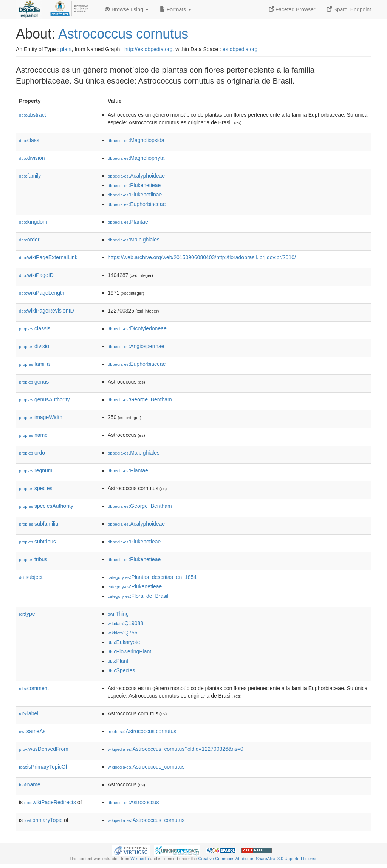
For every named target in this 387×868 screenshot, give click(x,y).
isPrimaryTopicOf (43, 767)
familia (34, 364)
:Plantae (128, 222)
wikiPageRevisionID (46, 311)
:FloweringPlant (129, 651)
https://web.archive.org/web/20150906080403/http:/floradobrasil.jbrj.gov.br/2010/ (202, 257)
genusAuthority (44, 399)
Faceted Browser (292, 9)
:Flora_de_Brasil (138, 596)
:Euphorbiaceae (137, 204)
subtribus (37, 542)
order (29, 240)
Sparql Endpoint (349, 9)
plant (66, 49)
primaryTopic (43, 820)
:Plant (118, 661)
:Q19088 (125, 623)
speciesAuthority (46, 506)
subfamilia (39, 524)
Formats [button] (176, 9)
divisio (34, 346)
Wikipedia (140, 859)
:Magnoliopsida (136, 140)
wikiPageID (36, 275)
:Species (121, 670)
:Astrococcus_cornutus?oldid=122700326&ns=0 (176, 749)
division (32, 158)
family (30, 176)
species (36, 488)
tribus (33, 559)
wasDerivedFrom (44, 749)
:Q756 (123, 633)
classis (35, 328)
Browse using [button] (127, 9)
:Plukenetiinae (135, 195)
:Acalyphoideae (136, 176)
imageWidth (41, 417)
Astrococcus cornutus (123, 34)
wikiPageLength (42, 293)
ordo (32, 453)
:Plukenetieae (134, 185)
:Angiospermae (136, 346)
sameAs (32, 731)
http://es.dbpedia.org (149, 49)
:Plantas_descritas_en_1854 (152, 577)
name (33, 435)
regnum (36, 470)
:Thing (118, 614)
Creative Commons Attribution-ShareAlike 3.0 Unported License (258, 859)
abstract (33, 115)
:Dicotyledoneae (137, 328)
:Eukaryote (124, 642)
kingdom (33, 222)
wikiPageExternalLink (48, 257)
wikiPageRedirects (50, 802)
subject (31, 577)
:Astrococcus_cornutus (146, 767)
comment (34, 688)
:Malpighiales (134, 240)
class (29, 140)
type (27, 614)
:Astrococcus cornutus (142, 731)
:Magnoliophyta (136, 158)
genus (34, 382)
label (29, 713)
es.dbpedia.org (240, 49)
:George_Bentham (140, 399)
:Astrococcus (133, 802)
